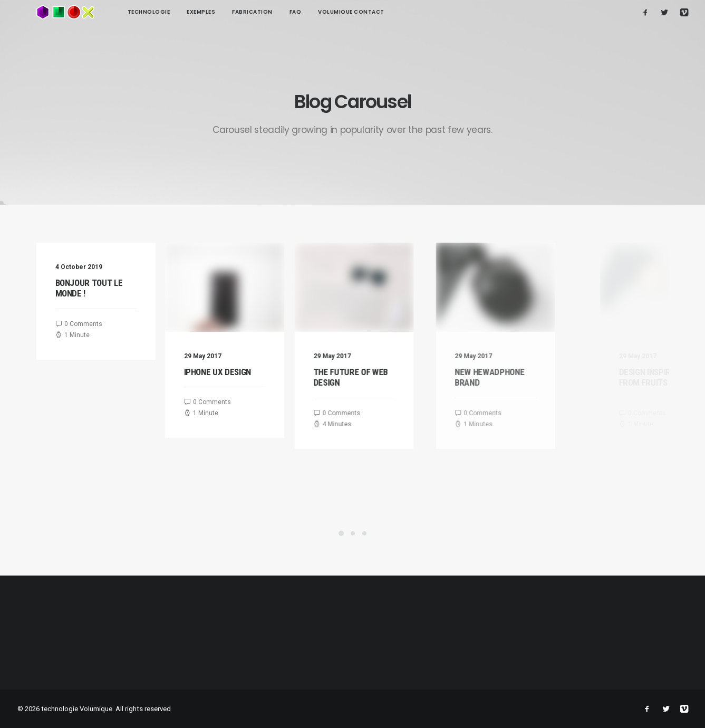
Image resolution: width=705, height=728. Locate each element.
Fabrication (214, 12)
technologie (111, 12)
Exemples (163, 12)
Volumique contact (313, 12)
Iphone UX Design (227, 372)
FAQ (258, 12)
